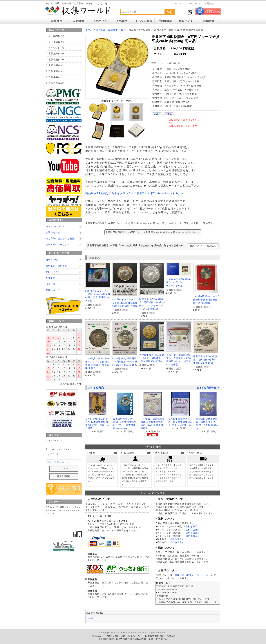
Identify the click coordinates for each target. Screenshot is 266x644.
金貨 (123, 30)
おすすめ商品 (96, 388)
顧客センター (187, 21)
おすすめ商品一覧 (208, 388)
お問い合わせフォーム (187, 575)
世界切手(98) (56, 65)
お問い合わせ (53, 232)
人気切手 (122, 21)
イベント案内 (144, 21)
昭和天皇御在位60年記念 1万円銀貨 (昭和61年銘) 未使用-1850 (206, 360)
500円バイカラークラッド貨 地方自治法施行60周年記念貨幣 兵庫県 (125, 303)
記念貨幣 (113, 30)
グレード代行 (53, 272)
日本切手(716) (56, 48)
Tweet (90, 618)
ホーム (89, 30)
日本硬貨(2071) (57, 42)
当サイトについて (55, 226)
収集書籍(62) (56, 77)
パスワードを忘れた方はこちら (58, 462)
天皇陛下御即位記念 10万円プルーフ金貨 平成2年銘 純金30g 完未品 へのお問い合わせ (153, 232)
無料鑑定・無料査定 (56, 266)
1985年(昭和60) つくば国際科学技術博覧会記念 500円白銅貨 (206, 299)
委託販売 (50, 278)
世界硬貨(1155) (57, 60)
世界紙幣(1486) (57, 53)
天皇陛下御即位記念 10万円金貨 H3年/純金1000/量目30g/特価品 (152, 358)
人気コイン (100, 21)
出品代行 (50, 284)
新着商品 (57, 21)
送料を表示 (191, 526)
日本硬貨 (101, 30)
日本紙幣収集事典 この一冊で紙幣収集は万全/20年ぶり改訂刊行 (180, 422)
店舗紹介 (209, 21)
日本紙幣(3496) (57, 36)
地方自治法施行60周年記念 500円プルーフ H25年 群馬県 (179, 282)
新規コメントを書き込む (203, 246)
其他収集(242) (56, 83)
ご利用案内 (165, 21)
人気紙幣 (78, 21)
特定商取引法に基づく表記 (60, 238)
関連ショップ (53, 290)
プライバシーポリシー (58, 245)
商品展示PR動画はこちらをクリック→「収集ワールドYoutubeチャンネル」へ (134, 193)
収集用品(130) (56, 71)
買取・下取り (53, 260)
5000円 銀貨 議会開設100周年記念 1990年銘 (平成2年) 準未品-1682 (125, 362)
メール (205, 575)
